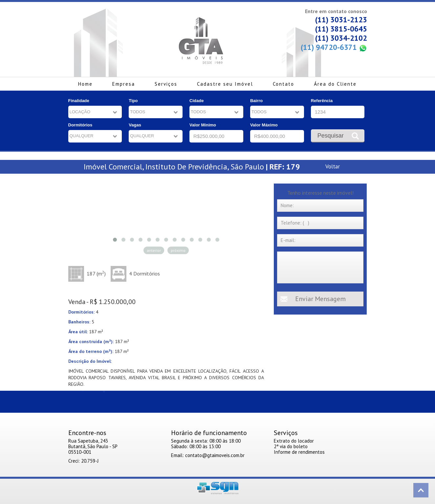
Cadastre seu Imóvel (225, 84)
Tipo (133, 101)
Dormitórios (80, 125)
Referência (322, 101)
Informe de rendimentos (299, 452)
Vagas (135, 125)
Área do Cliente (335, 84)
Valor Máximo (264, 125)
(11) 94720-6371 (334, 47)
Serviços (166, 84)
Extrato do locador (294, 441)
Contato (283, 84)
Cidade (196, 101)
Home (85, 84)
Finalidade (79, 101)
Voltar (333, 166)
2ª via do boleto (291, 446)
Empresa (124, 84)
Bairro (256, 101)
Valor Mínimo (203, 125)
